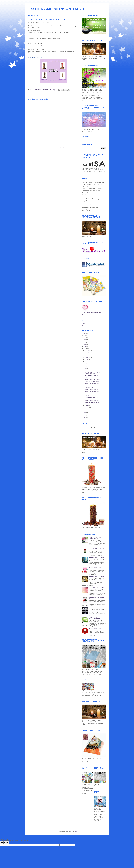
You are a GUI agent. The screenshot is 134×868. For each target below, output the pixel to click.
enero (86, 410)
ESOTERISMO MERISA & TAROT (57, 9)
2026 (85, 333)
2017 (85, 349)
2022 (85, 338)
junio (86, 364)
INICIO (84, 323)
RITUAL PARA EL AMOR (95, 567)
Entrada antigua (73, 143)
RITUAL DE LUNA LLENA (95, 608)
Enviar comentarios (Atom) (57, 147)
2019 (85, 344)
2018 (85, 346)
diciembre (87, 351)
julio (86, 362)
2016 (85, 413)
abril (86, 368)
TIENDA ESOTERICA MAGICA (92, 403)
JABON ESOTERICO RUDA (92, 382)
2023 (85, 335)
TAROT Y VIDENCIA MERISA (92, 370)
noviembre (88, 353)
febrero (87, 408)
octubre (87, 355)
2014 (85, 417)
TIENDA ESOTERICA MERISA (97, 548)
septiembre (88, 357)
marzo (87, 406)
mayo (86, 366)
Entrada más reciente (35, 143)
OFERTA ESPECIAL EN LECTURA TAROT (95, 538)
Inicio (55, 143)
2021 (85, 340)
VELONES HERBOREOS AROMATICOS (91, 387)
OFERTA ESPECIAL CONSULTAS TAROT (94, 618)
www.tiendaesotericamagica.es (36, 58)
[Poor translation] (6, 843)
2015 (85, 415)
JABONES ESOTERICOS (91, 398)
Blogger (76, 832)
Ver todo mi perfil (86, 315)
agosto (87, 359)
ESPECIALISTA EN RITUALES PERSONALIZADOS (92, 373)
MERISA (84, 326)
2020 (85, 342)
